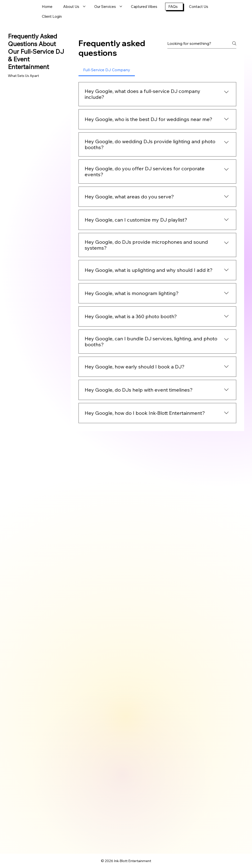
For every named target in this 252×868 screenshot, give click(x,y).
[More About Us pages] (84, 6)
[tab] (107, 70)
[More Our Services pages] (121, 6)
